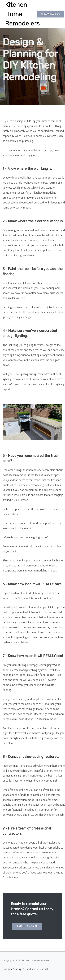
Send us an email (27, 926)
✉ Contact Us (51, 14)
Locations (30, 969)
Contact (44, 969)
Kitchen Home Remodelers (23, 14)
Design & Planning (12, 969)
